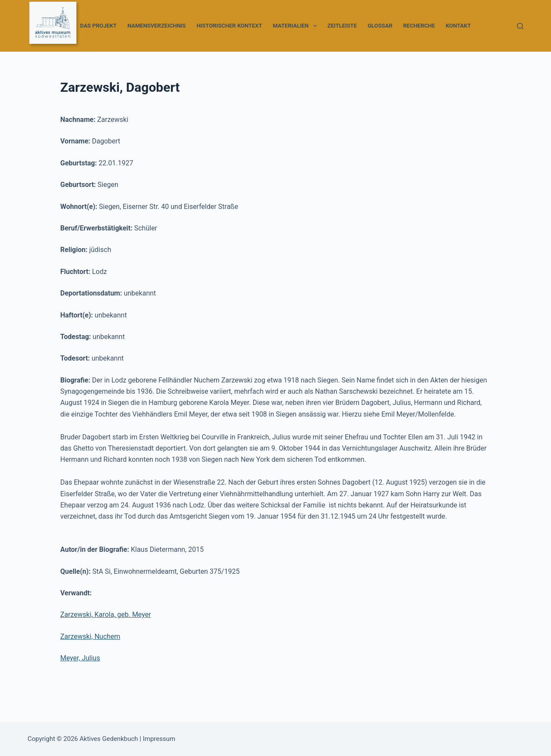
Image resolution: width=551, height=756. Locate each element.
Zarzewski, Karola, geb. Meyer (106, 614)
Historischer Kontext (229, 26)
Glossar (380, 26)
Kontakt (458, 26)
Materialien (297, 26)
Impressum (159, 739)
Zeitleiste (342, 26)
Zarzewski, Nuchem (90, 636)
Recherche (419, 26)
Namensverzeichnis (157, 26)
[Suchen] (520, 26)
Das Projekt (98, 26)
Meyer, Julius (80, 658)
